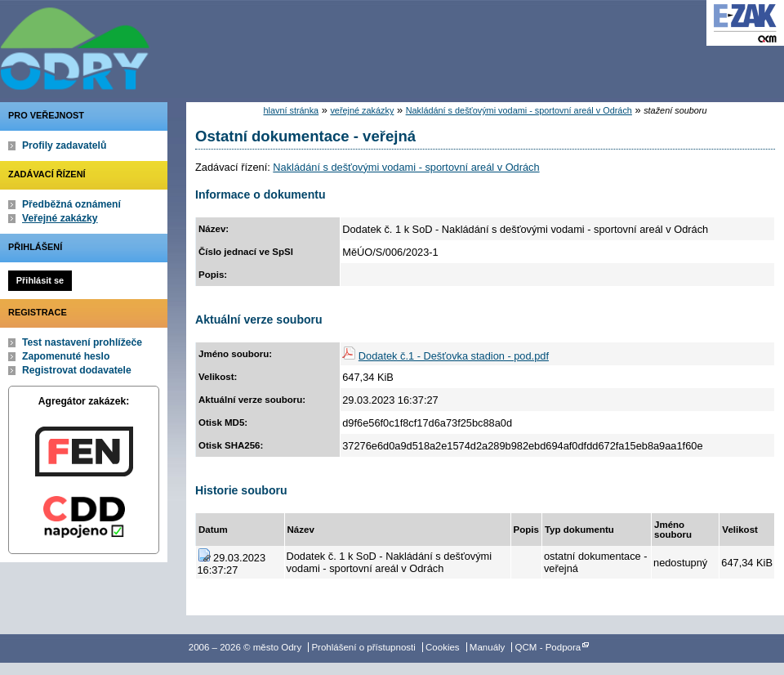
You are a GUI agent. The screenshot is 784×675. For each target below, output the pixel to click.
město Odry (163, 45)
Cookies (443, 647)
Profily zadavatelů (64, 145)
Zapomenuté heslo (66, 356)
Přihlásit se (40, 280)
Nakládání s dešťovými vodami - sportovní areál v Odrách (519, 110)
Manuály (488, 647)
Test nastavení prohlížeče (82, 342)
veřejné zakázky (362, 110)
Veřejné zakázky (60, 218)
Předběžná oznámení (71, 204)
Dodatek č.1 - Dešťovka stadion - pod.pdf (454, 356)
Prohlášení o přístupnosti (363, 647)
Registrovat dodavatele (77, 370)
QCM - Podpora (548, 647)
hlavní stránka (291, 110)
